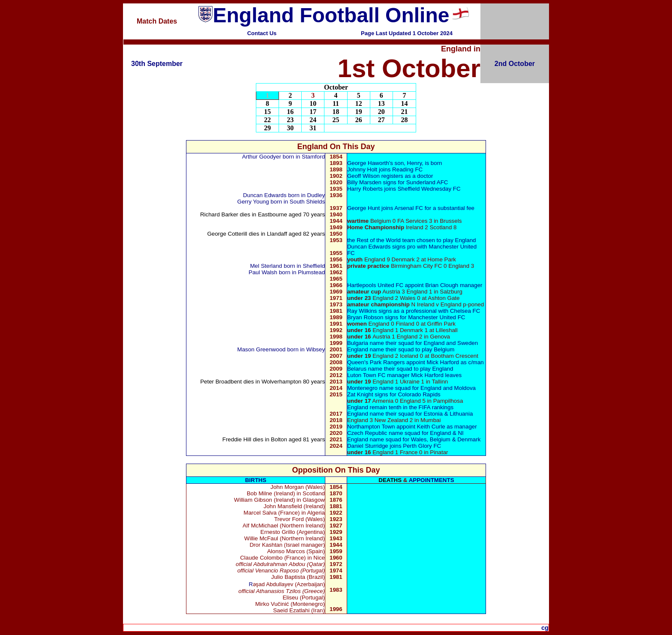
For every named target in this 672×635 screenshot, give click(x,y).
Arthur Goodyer (262, 157)
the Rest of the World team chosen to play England (412, 240)
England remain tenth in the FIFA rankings (400, 407)
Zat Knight (360, 394)
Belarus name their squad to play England (400, 369)
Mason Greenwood (262, 349)
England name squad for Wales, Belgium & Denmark (414, 439)
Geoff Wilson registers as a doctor (390, 176)
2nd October (515, 64)
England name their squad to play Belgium (401, 349)
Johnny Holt (363, 169)
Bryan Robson (365, 317)
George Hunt (363, 208)
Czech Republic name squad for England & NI (405, 433)
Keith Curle (431, 427)
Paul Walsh (263, 272)
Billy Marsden (364, 182)
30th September (157, 64)
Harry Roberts (365, 189)
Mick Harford (443, 362)
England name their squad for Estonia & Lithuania (410, 414)
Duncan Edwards (265, 195)
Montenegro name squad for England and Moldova (411, 388)
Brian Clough (442, 285)
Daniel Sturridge (368, 446)
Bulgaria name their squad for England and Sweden (412, 343)
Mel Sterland (266, 266)
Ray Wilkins (362, 311)
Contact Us (262, 33)
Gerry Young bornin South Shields (281, 202)
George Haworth (368, 163)
